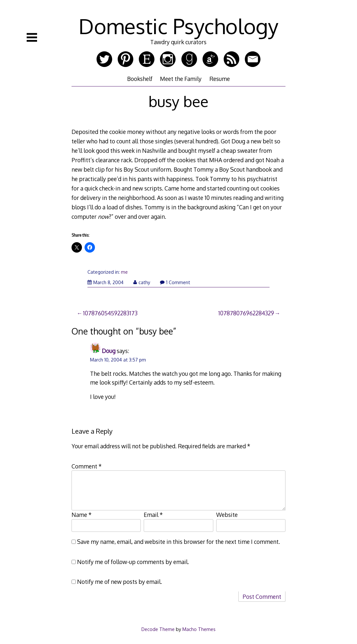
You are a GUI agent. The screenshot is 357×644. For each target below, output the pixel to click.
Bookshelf (140, 79)
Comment (87, 466)
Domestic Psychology (178, 26)
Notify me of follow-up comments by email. (133, 562)
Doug (109, 351)
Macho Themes (199, 629)
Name (82, 515)
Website (227, 515)
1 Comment (175, 282)
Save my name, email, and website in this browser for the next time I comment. (178, 542)
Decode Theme (158, 629)
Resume (220, 79)
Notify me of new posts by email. (119, 582)
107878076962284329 (246, 313)
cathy (142, 282)
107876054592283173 (110, 313)
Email (153, 515)
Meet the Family (181, 79)
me (124, 272)
